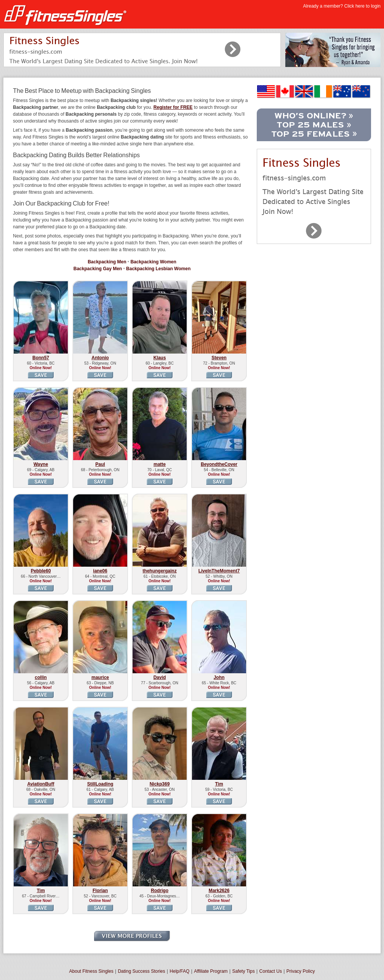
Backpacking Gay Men (98, 269)
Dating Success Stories (141, 971)
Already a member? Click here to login (342, 6)
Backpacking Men (107, 262)
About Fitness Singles (91, 971)
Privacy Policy (301, 971)
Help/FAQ (179, 971)
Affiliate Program (211, 971)
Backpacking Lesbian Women (158, 269)
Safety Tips (243, 971)
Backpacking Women (153, 262)
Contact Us (271, 971)
